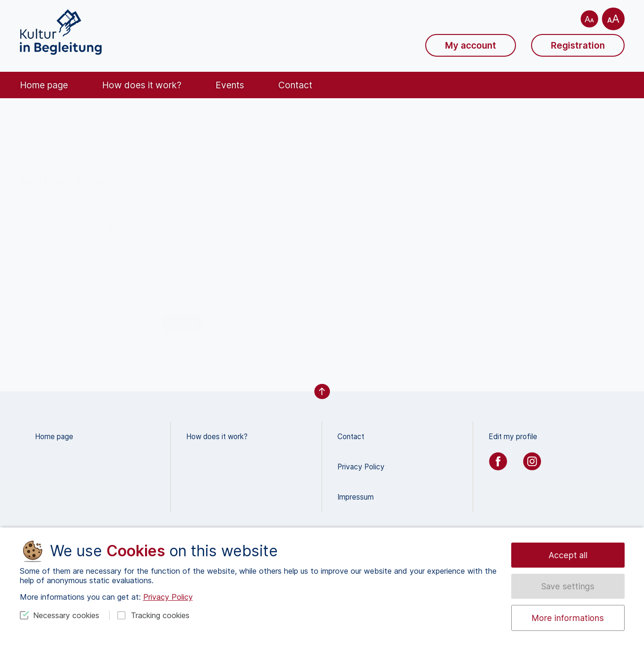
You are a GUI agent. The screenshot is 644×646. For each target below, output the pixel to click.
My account (471, 45)
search (183, 323)
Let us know (159, 263)
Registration (578, 45)
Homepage (347, 275)
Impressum (356, 497)
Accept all (568, 555)
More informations (568, 618)
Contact (295, 85)
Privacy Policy (361, 467)
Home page (44, 85)
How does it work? (142, 85)
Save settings (568, 586)
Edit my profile (513, 437)
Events (230, 85)
